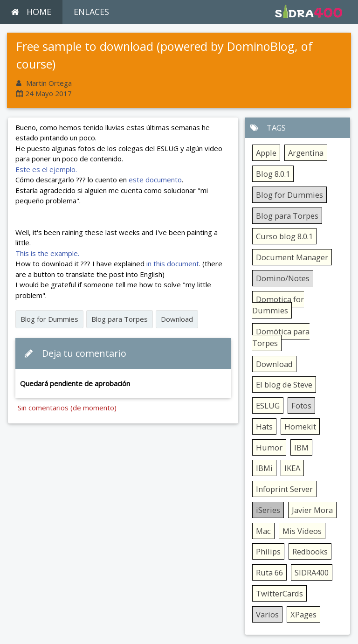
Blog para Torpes (120, 319)
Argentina (306, 153)
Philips (268, 551)
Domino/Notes (283, 278)
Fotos (301, 405)
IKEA (292, 468)
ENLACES (91, 12)
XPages (303, 614)
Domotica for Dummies (278, 305)
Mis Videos (302, 531)
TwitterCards (279, 593)
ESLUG (268, 405)
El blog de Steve (284, 384)
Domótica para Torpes (281, 337)
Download (177, 319)
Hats (264, 426)
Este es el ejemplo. (46, 169)
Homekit (300, 426)
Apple (266, 153)
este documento (154, 180)
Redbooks (310, 551)
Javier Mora (312, 510)
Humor (269, 447)
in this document (173, 263)
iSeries (268, 510)
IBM (301, 447)
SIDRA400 (312, 572)
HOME (31, 12)
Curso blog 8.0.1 (284, 236)
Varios (267, 614)
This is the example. (47, 253)
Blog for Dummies (49, 319)
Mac (263, 531)
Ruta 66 (269, 572)
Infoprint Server (284, 489)
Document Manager (292, 257)
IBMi (264, 468)
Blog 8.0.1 (273, 174)
